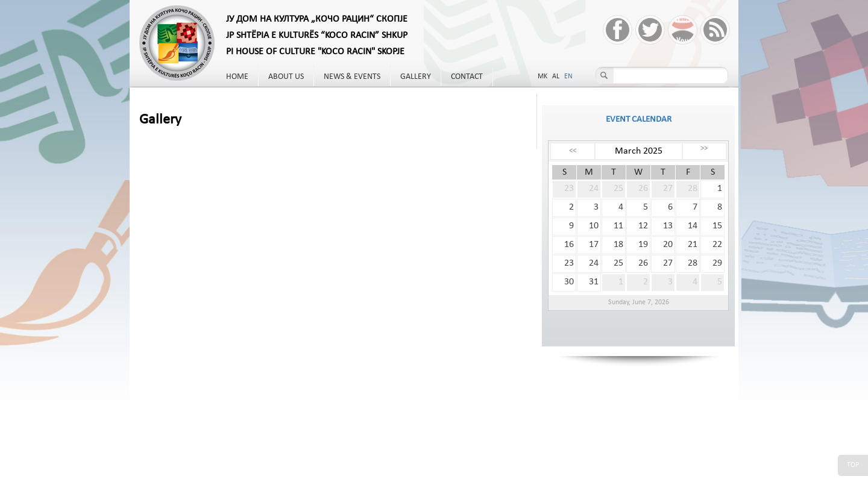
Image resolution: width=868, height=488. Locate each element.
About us (286, 77)
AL (556, 77)
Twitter (650, 30)
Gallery (416, 77)
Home (237, 77)
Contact (467, 77)
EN (568, 77)
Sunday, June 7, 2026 (639, 302)
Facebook (618, 30)
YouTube (683, 30)
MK (542, 77)
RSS (715, 30)
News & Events (352, 77)
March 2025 (639, 151)
